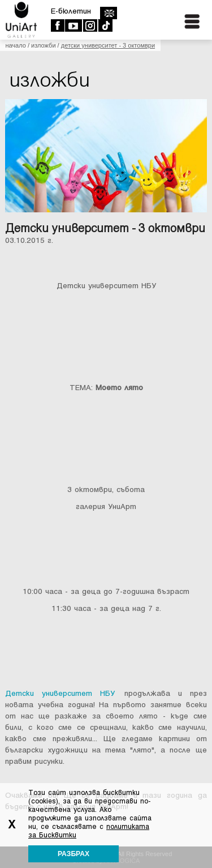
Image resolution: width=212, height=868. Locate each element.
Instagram (90, 25)
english (108, 13)
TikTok (105, 25)
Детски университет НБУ (60, 693)
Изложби (44, 45)
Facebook (57, 25)
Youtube (73, 25)
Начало (15, 45)
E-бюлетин (71, 11)
